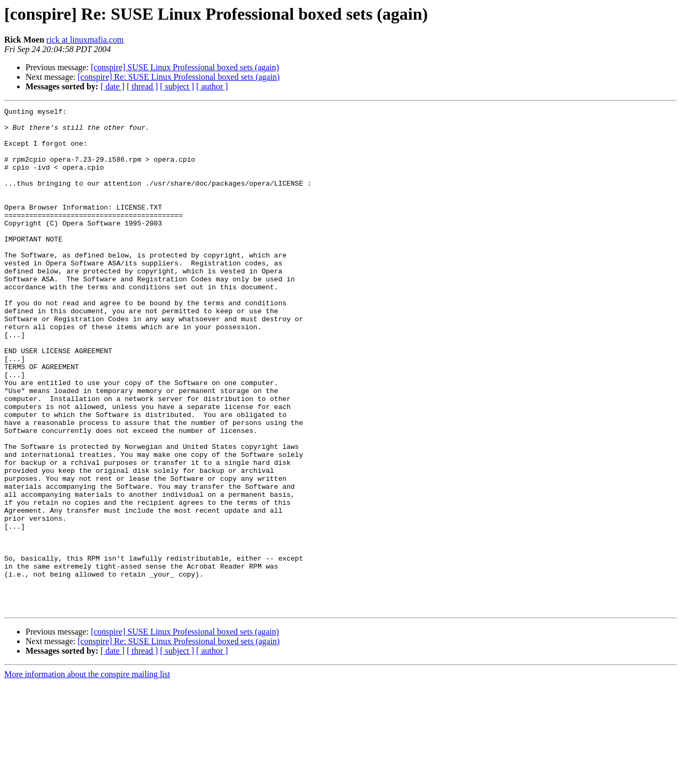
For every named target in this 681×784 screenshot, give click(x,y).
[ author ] (212, 86)
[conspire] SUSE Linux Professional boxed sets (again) (185, 67)
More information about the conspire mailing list (87, 775)
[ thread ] (142, 86)
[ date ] (113, 86)
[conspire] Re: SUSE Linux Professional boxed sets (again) (179, 77)
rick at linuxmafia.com (85, 40)
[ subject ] (177, 86)
